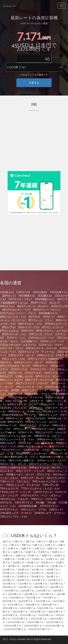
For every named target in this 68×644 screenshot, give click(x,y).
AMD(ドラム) (7, 306)
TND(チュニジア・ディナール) (23, 485)
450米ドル (52, 570)
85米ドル (47, 555)
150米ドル (33, 562)
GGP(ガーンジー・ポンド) (28, 362)
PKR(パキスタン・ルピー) (32, 446)
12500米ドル (33, 605)
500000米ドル (13, 626)
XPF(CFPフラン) (9, 510)
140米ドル (19, 562)
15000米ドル (50, 605)
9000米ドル (26, 601)
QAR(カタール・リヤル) (37, 450)
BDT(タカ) (35, 317)
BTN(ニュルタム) (9, 331)
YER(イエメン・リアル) (33, 510)
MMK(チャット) (15, 418)
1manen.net (9, 6)
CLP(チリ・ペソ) (16, 338)
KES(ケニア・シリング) (35, 390)
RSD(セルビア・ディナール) (31, 453)
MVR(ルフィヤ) (8, 425)
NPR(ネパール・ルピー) (47, 436)
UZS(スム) (55, 496)
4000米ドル (47, 594)
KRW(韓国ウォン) (45, 299)
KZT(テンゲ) (20, 401)
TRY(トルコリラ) (9, 489)
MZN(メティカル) (45, 429)
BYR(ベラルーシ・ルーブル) (52, 331)
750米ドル (23, 577)
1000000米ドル (33, 626)
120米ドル (52, 559)
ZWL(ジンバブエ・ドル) (13, 517)
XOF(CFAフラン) (49, 506)
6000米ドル (33, 598)
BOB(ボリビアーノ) (56, 324)
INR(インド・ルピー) (11, 380)
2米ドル (18, 541)
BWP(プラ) (27, 331)
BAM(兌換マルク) (48, 313)
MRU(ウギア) (16, 422)
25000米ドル (46, 608)
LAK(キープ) (37, 401)
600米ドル (38, 573)
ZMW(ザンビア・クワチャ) (49, 513)
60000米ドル (28, 615)
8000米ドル (10, 601)
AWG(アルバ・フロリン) (47, 310)
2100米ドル (28, 591)
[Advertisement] (34, 146)
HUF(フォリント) (54, 373)
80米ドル (34, 555)
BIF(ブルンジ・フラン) (41, 320)
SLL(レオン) (7, 471)
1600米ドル (9, 587)
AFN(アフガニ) (39, 303)
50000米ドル (10, 615)
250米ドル (57, 566)
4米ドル (42, 541)
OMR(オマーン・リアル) (50, 439)
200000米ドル (16, 622)
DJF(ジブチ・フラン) (12, 348)
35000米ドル (20, 612)
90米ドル (60, 555)
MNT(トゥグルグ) (35, 418)
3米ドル (30, 541)
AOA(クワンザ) (59, 306)
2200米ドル (44, 591)
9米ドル (38, 545)
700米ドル (9, 577)
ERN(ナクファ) (45, 355)
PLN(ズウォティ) (58, 446)
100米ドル (23, 559)
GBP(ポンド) (9, 296)
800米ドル (38, 577)
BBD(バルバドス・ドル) (13, 317)
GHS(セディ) (53, 362)
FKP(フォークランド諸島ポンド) (45, 359)
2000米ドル (12, 591)
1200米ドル (9, 584)
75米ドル (21, 555)
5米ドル (53, 541)
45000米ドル (56, 612)
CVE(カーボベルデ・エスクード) (18, 345)
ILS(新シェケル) (24, 376)
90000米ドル (20, 619)
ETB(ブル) (61, 355)
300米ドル (9, 570)
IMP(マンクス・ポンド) (48, 376)
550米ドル (23, 573)
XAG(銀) (40, 503)
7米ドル (15, 545)
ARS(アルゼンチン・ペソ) (16, 310)
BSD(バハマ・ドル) (29, 327)
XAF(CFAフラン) (24, 503)
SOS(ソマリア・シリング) (30, 471)
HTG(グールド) (33, 373)
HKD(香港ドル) (27, 296)
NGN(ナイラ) (25, 432)
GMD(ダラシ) (40, 366)
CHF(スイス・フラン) (20, 299)
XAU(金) (52, 503)
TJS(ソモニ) (23, 482)
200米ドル (43, 566)
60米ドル (44, 552)
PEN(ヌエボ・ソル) (29, 443)
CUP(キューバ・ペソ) (52, 341)
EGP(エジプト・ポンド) (21, 355)
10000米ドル (43, 601)
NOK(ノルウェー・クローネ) (16, 436)
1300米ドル (25, 584)
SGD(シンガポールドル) (13, 467)
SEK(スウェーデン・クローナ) (46, 464)
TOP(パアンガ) (51, 485)
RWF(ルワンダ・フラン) (24, 457)
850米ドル (52, 577)
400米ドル (38, 570)
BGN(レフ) (49, 317)
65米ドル (57, 552)
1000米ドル (38, 580)
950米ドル (23, 580)
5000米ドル (17, 598)
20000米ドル (28, 608)
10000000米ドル (55, 626)
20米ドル (13, 548)
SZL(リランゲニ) (56, 478)
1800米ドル (41, 587)
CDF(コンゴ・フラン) (41, 334)
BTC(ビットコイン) (53, 327)
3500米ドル (31, 594)
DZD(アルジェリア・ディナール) (36, 352)
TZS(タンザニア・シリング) (15, 492)
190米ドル (28, 566)
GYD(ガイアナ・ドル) (42, 369)
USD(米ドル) (7, 292)
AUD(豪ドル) (45, 296)
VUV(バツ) (51, 499)
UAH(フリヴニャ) (43, 492)
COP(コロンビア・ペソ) (41, 338)
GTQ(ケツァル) (19, 369)
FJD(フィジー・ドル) (13, 359)
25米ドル (26, 548)
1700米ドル (25, 587)
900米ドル (9, 580)
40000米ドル (38, 612)
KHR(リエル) (15, 394)
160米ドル (47, 562)
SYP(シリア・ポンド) (32, 478)
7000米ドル (50, 598)
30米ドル (39, 548)
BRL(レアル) (9, 327)
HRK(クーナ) (15, 373)
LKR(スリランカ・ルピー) (23, 404)
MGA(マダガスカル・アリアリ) (19, 415)
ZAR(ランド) (56, 510)
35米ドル (52, 548)
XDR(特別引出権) (28, 506)
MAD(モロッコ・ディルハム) (24, 411)
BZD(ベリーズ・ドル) (14, 334)
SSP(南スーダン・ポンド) (20, 474)
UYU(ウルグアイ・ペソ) (34, 496)
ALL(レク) (55, 303)
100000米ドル (39, 619)
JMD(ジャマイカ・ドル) (29, 387)
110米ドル (38, 559)
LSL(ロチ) (5, 408)
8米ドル (26, 545)
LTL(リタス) (20, 408)
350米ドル (23, 570)
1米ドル (7, 541)
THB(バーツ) (7, 482)
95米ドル (10, 559)
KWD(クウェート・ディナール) (26, 397)
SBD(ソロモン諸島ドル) (21, 460)
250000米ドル (36, 622)
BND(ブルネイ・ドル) (30, 324)
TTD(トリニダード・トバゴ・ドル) (41, 489)
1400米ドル (41, 584)
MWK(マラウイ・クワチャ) (35, 425)
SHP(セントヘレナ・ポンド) (44, 467)
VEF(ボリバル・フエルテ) (14, 499)
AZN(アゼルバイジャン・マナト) (18, 313)
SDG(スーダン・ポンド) (13, 464)
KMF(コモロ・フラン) (37, 394)
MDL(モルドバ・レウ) (55, 411)
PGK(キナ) (48, 443)
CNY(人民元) (40, 292)
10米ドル (50, 545)
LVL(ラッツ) (36, 408)
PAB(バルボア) (8, 443)
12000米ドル (15, 605)
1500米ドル (57, 584)
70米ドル (8, 555)
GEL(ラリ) (6, 362)
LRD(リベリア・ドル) (51, 404)
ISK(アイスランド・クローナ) (32, 383)
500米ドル (9, 573)
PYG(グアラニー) (11, 450)
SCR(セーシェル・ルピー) (51, 460)
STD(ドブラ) (43, 474)
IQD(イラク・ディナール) (39, 380)
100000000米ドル (15, 629)
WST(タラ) (6, 503)
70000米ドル (46, 615)
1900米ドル (57, 587)
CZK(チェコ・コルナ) (51, 345)
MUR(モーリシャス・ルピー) (41, 422)
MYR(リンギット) (23, 429)
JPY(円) (15, 390)
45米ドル (18, 552)
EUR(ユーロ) (23, 292)
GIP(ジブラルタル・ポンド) (15, 366)
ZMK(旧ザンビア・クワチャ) (16, 513)
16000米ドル (10, 608)
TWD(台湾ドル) (58, 292)
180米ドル (14, 566)
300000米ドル (55, 622)
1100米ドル (54, 580)
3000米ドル (15, 594)
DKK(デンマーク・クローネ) (41, 348)
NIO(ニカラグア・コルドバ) (51, 432)
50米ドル (31, 552)
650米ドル (52, 573)
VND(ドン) (37, 499)
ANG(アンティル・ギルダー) (33, 306)
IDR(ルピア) (6, 376)
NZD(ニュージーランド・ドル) (17, 439)
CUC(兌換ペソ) (29, 341)
